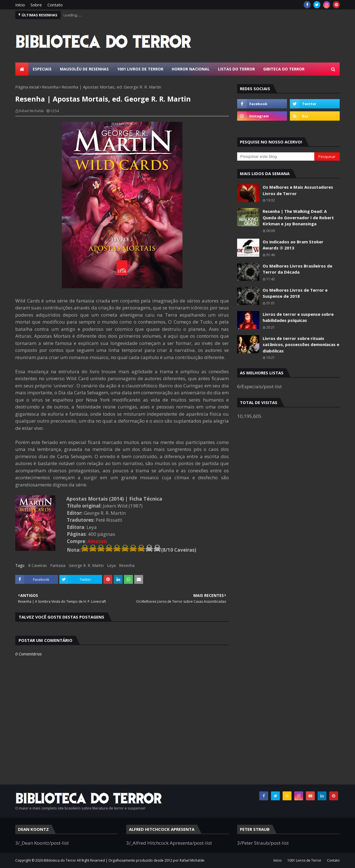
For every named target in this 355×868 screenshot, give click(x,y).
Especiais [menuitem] (42, 69)
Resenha (50, 87)
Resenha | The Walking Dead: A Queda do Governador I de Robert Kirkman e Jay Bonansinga (298, 217)
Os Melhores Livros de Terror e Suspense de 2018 (295, 293)
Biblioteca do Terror (60, 860)
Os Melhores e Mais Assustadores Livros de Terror (298, 190)
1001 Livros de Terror (304, 860)
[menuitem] (22, 69)
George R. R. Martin (86, 565)
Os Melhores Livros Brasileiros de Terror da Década (297, 269)
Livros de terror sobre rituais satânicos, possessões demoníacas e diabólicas (301, 345)
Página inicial (27, 87)
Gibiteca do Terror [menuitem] (284, 69)
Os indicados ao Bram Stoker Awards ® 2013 (293, 245)
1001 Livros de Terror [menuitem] (140, 69)
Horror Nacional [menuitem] (191, 69)
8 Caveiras (38, 565)
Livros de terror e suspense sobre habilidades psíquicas (298, 317)
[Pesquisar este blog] (276, 157)
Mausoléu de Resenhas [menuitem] (84, 69)
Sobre (36, 5)
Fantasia (58, 565)
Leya (111, 565)
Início (20, 5)
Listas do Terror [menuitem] (236, 69)
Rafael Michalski (31, 111)
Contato (55, 5)
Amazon (97, 541)
